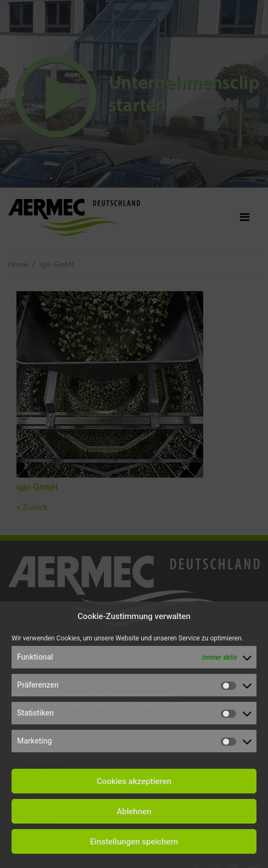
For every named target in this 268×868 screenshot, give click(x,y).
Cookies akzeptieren (134, 781)
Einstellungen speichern (134, 842)
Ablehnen (134, 812)
